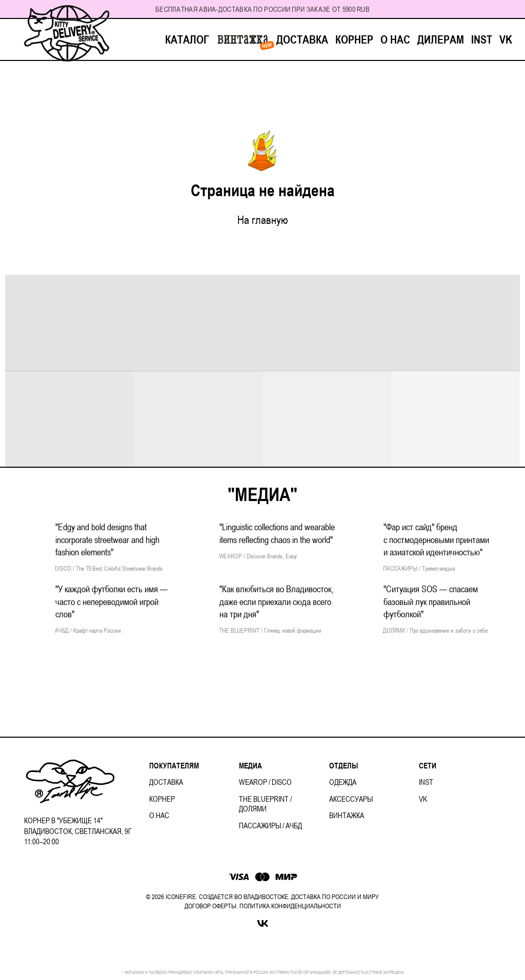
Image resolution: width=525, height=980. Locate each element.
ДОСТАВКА (302, 39)
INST (482, 39)
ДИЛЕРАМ (441, 39)
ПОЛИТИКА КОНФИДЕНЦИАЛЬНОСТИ (290, 906)
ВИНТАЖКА (243, 39)
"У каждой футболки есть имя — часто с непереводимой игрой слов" (112, 601)
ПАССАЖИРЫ (260, 826)
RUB (363, 9)
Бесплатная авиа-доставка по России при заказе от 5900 (255, 9)
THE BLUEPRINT (264, 799)
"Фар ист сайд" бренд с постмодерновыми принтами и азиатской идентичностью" (436, 539)
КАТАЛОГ (187, 39)
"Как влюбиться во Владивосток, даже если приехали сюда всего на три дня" (276, 601)
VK (506, 39)
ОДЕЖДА (343, 782)
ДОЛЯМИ (253, 809)
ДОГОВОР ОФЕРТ (208, 906)
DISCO (282, 782)
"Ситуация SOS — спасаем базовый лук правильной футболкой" (431, 601)
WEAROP (253, 782)
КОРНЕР (354, 39)
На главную (263, 220)
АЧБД (294, 826)
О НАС (395, 39)
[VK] (263, 923)
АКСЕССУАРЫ (351, 799)
